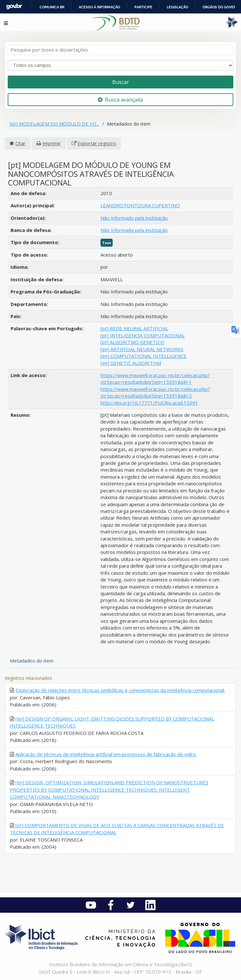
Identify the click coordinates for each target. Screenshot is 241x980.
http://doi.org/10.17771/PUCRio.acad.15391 (149, 403)
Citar (20, 143)
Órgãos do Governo (222, 7)
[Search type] (120, 65)
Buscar (121, 82)
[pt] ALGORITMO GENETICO (132, 342)
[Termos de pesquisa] (120, 50)
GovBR (14, 7)
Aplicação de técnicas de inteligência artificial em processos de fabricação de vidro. (106, 754)
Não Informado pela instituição (134, 218)
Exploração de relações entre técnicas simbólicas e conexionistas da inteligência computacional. (120, 690)
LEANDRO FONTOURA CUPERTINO (140, 205)
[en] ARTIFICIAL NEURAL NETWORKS (142, 349)
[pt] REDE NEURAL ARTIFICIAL (134, 328)
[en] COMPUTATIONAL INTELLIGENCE (144, 356)
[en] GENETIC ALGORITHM (131, 363)
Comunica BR (52, 7)
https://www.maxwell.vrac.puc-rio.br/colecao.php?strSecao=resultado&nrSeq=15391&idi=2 (155, 392)
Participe (143, 7)
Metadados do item (32, 661)
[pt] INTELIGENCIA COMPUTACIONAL (143, 335)
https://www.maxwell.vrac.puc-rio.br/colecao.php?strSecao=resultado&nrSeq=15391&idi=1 (155, 379)
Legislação (177, 7)
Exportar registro (97, 143)
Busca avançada (120, 100)
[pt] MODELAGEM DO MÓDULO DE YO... (54, 124)
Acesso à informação (99, 7)
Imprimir (52, 143)
